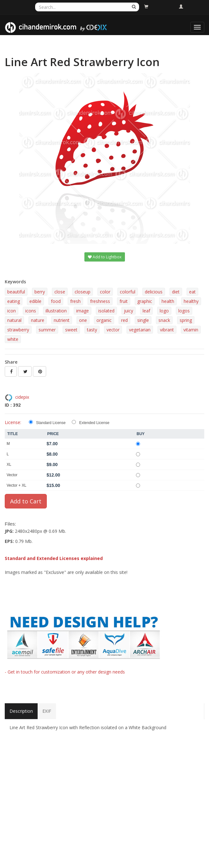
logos (184, 311)
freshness (100, 301)
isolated (106, 311)
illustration (56, 311)
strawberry (18, 330)
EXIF (47, 711)
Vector (12, 475)
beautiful (16, 292)
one (83, 320)
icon (12, 311)
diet (176, 292)
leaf (146, 311)
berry (40, 292)
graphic (145, 301)
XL (9, 465)
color (105, 292)
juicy (129, 311)
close (60, 292)
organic (104, 320)
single (143, 320)
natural (14, 320)
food (56, 301)
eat (192, 292)
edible (35, 301)
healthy (191, 301)
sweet (71, 330)
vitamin (191, 330)
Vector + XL (16, 485)
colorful (128, 292)
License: (13, 422)
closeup (83, 292)
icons (31, 311)
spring (186, 320)
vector (113, 330)
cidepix (22, 397)
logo (164, 311)
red (124, 320)
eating (14, 301)
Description (21, 711)
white (13, 339)
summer (47, 330)
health (168, 301)
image (83, 311)
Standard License (51, 423)
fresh (75, 301)
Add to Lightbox (105, 257)
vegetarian (140, 330)
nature (38, 320)
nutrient (62, 320)
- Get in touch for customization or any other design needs (65, 672)
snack (164, 320)
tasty (92, 330)
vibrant (167, 330)
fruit (124, 301)
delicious (154, 292)
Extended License (94, 423)
